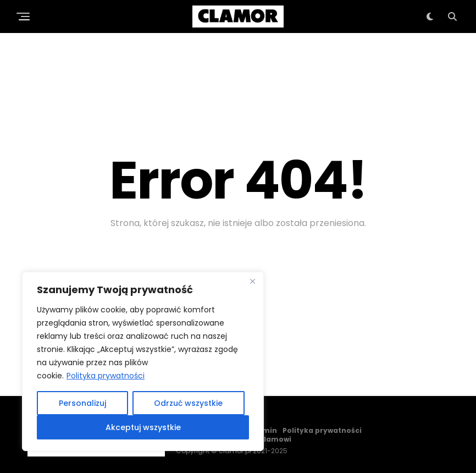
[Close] (252, 281)
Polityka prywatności (106, 376)
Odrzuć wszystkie (188, 403)
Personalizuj (82, 403)
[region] (143, 361)
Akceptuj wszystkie (143, 427)
